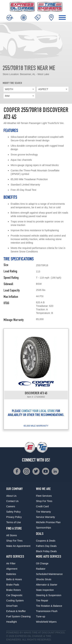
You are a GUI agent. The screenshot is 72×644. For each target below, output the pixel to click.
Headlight (11, 622)
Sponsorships (44, 528)
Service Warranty (45, 517)
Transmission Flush (47, 611)
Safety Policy (13, 512)
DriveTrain (12, 606)
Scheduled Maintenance (49, 574)
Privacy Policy (14, 517)
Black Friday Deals (46, 551)
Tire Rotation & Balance (49, 606)
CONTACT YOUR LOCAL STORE (38, 411)
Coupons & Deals (46, 541)
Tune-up (41, 616)
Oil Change (42, 563)
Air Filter (11, 563)
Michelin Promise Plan (48, 522)
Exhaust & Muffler (16, 611)
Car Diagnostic (14, 595)
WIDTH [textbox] (9, 89)
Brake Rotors (13, 590)
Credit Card (42, 506)
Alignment (12, 569)
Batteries (11, 574)
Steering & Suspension (49, 595)
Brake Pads (13, 585)
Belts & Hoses (14, 579)
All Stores (12, 535)
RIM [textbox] (7, 96)
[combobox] (19, 89)
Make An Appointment (18, 546)
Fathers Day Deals (46, 546)
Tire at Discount (43, 633)
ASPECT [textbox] (43, 89)
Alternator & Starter (47, 585)
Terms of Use (13, 522)
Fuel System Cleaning (18, 616)
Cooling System (15, 601)
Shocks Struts (44, 579)
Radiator (41, 569)
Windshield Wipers (46, 622)
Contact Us (12, 501)
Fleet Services (44, 496)
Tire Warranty (43, 512)
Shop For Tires (14, 541)
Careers (11, 506)
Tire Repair (42, 601)
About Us (11, 496)
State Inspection (45, 590)
